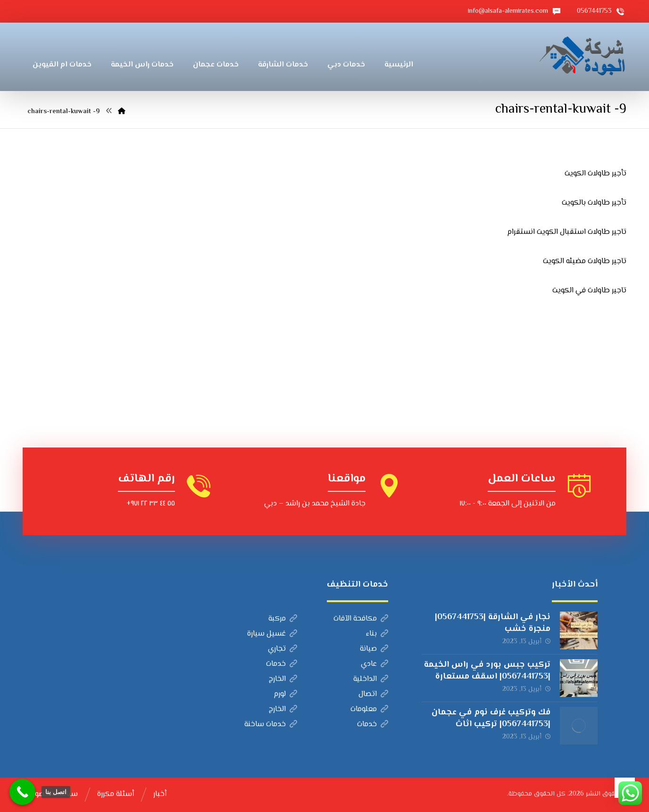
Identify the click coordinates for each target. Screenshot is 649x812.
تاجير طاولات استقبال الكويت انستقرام (567, 232)
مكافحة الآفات (361, 619)
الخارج (283, 679)
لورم (285, 694)
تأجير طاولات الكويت (595, 174)
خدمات (282, 664)
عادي (374, 664)
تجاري (283, 649)
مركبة (283, 619)
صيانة (374, 649)
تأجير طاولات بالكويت (594, 203)
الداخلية (371, 679)
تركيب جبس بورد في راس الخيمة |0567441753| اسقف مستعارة (487, 671)
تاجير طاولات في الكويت (589, 291)
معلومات (369, 709)
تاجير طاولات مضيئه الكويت (585, 261)
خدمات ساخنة (271, 725)
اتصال (373, 694)
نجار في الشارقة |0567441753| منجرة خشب (493, 623)
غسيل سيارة (272, 634)
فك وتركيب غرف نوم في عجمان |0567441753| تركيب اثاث (491, 718)
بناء (377, 634)
